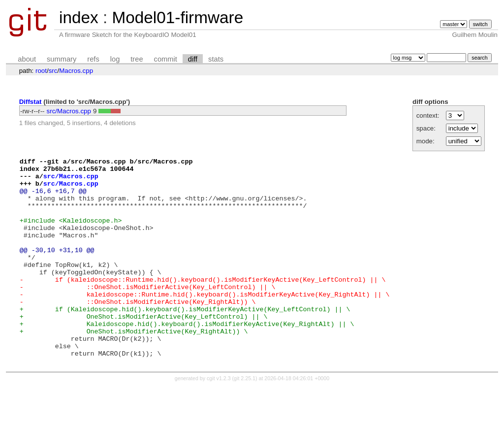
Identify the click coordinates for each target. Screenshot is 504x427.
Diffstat (31, 102)
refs (93, 59)
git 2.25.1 (245, 418)
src (53, 71)
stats (216, 59)
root (41, 71)
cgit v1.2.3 (219, 418)
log (115, 59)
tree (137, 59)
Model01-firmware (177, 17)
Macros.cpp (76, 71)
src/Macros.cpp (69, 111)
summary (62, 59)
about (27, 59)
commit (166, 59)
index (79, 17)
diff (193, 59)
